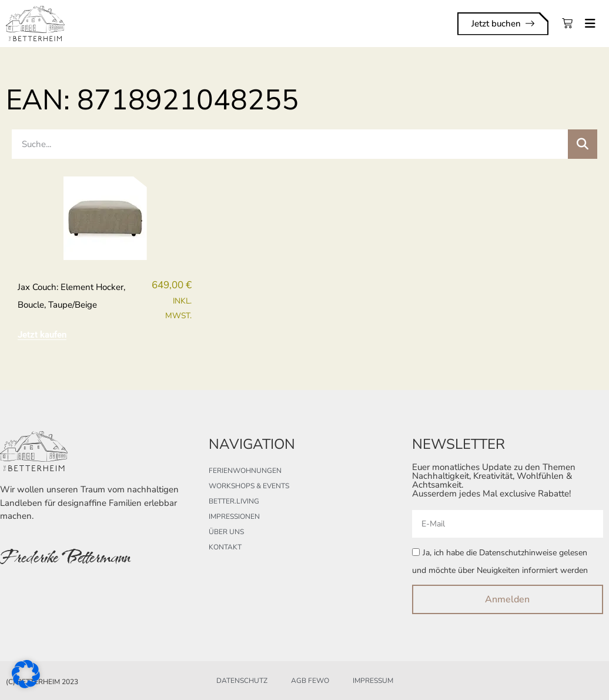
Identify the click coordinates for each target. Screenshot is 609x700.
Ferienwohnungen (245, 471)
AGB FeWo (310, 681)
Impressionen (234, 516)
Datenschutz (242, 681)
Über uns (226, 532)
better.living (234, 501)
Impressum (373, 681)
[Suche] (583, 144)
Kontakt (225, 547)
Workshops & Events (249, 486)
